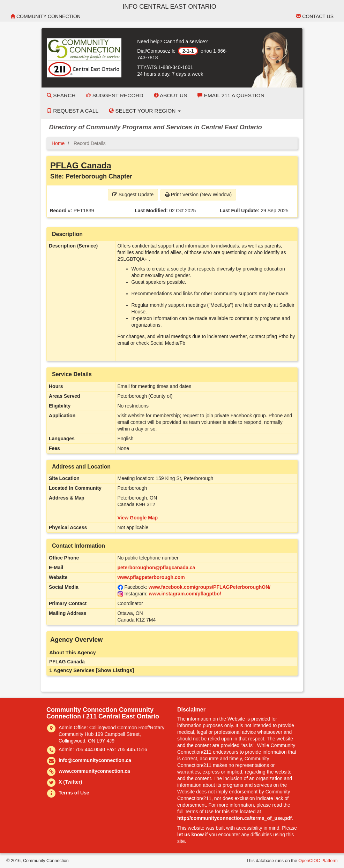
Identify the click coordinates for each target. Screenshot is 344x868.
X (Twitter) (70, 782)
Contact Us (315, 16)
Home (58, 143)
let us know (190, 835)
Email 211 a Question (231, 95)
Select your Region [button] (145, 111)
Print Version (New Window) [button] (198, 195)
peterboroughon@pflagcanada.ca (156, 568)
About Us (171, 95)
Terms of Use (74, 793)
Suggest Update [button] (133, 195)
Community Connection (46, 16)
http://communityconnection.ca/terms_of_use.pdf (234, 818)
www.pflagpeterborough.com (151, 577)
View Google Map (138, 518)
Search (61, 95)
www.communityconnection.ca (94, 771)
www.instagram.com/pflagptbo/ (185, 594)
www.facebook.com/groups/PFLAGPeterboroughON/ (210, 587)
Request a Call (73, 111)
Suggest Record (114, 95)
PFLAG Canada (81, 165)
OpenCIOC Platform (318, 861)
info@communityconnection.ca (95, 760)
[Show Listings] (115, 670)
